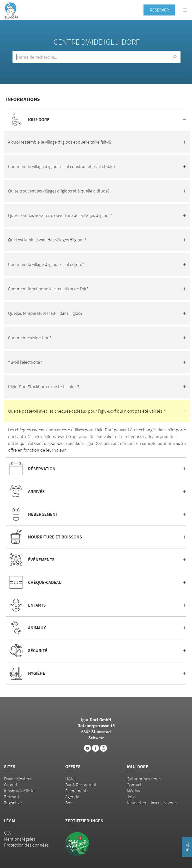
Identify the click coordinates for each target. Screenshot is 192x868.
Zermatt (12, 797)
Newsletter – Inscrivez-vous (152, 803)
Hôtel (70, 779)
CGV (8, 833)
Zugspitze (13, 803)
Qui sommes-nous (144, 779)
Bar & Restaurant (81, 785)
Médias (133, 791)
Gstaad (10, 785)
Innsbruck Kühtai (20, 791)
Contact (134, 785)
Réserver (159, 10)
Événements (77, 791)
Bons (70, 803)
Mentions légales (19, 839)
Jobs (131, 797)
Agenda (72, 797)
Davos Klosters (17, 779)
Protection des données (26, 845)
